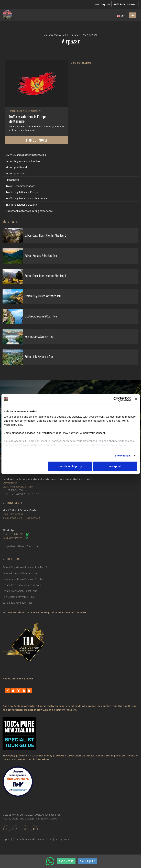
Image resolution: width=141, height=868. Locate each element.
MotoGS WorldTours (56, 35)
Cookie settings (70, 466)
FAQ (109, 4)
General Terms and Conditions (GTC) (33, 839)
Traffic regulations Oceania (21, 205)
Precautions (13, 180)
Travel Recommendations (21, 186)
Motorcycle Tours (16, 173)
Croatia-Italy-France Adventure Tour (22, 585)
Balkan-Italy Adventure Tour (17, 603)
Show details (123, 456)
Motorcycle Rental (16, 167)
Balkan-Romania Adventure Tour (20, 573)
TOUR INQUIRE (87, 861)
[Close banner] (136, 399)
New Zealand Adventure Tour (18, 597)
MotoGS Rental (119, 4)
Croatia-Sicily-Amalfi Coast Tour (20, 591)
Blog (103, 4)
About (97, 4)
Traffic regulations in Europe (22, 192)
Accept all (115, 466)
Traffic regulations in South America (26, 198)
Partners (132, 4)
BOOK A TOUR (66, 861)
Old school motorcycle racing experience (29, 211)
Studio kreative (49, 819)
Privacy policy (62, 839)
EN (121, 16)
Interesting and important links (23, 161)
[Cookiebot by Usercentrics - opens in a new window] (116, 399)
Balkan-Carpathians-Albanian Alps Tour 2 (25, 567)
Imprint (6, 839)
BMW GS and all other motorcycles (26, 155)
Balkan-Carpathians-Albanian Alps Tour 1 (25, 579)
